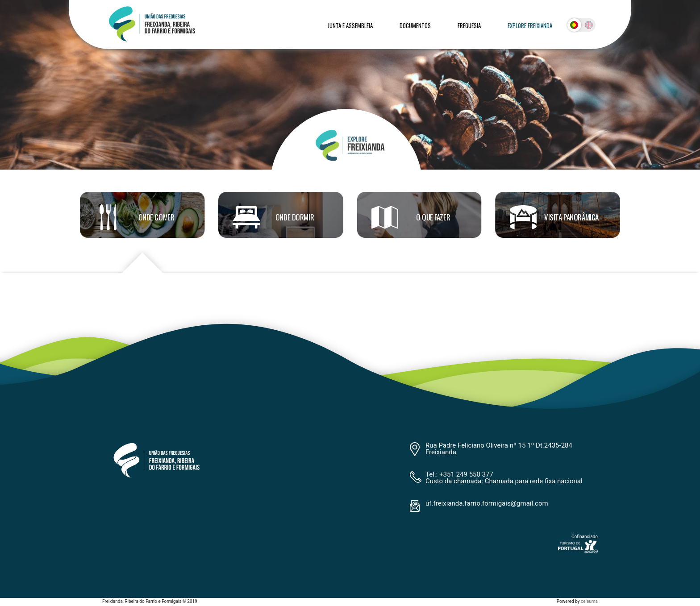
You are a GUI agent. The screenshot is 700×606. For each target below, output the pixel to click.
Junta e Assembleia (350, 25)
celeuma (589, 601)
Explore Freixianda (530, 25)
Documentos (415, 25)
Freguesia (469, 25)
